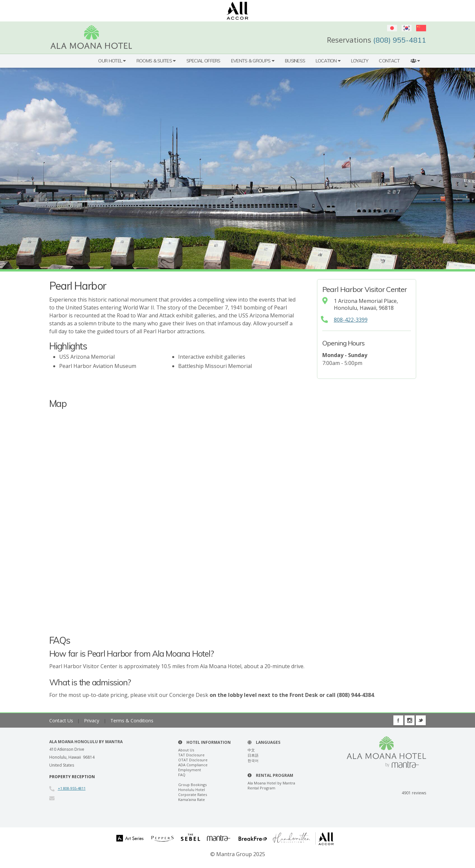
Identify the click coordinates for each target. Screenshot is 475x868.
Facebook (398, 720)
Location (328, 61)
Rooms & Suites (156, 61)
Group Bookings (192, 785)
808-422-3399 (351, 320)
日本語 (253, 755)
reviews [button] (414, 793)
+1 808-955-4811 (72, 788)
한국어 (253, 760)
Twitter (421, 720)
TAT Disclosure (191, 755)
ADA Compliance (193, 765)
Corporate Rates (193, 795)
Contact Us (61, 721)
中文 (251, 750)
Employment (190, 770)
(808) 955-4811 (400, 40)
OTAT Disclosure (193, 760)
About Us (186, 750)
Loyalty (360, 61)
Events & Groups (253, 61)
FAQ (182, 775)
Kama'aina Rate (192, 799)
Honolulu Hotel (192, 790)
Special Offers (203, 61)
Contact (389, 61)
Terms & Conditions (132, 721)
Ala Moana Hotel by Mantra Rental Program (271, 785)
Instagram (410, 720)
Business (295, 61)
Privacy (92, 721)
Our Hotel (112, 61)
